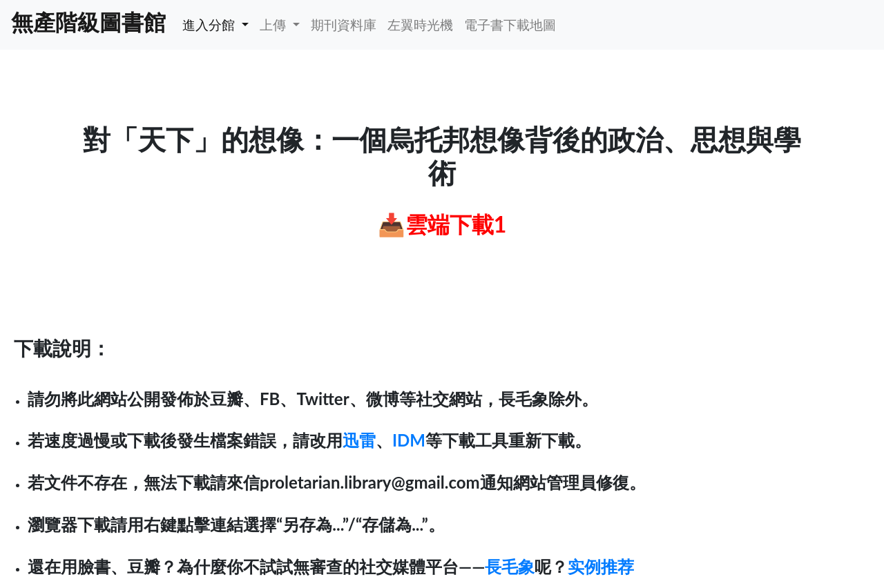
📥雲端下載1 (442, 224)
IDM (409, 440)
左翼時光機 (420, 24)
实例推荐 (601, 566)
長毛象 (510, 566)
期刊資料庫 (344, 24)
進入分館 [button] (210, 24)
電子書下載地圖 (510, 24)
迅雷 (359, 440)
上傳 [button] (275, 24)
